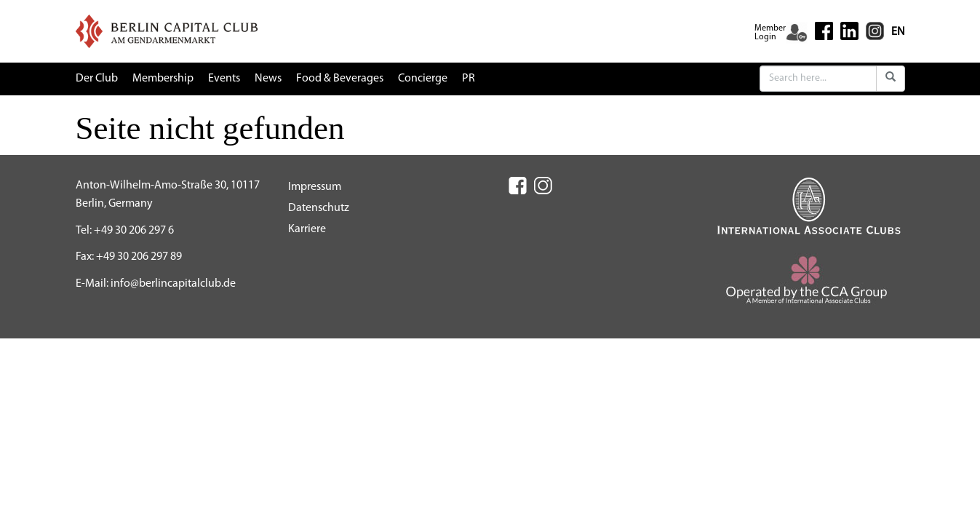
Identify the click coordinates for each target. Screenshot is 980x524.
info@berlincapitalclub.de (173, 284)
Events (224, 79)
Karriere (307, 229)
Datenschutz (319, 208)
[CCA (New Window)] (809, 285)
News (268, 79)
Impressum (315, 187)
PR (469, 79)
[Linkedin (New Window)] (849, 31)
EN (898, 32)
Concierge (423, 79)
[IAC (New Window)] (809, 205)
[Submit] (891, 79)
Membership (163, 79)
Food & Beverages (340, 79)
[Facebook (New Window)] (824, 31)
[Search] (818, 79)
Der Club (97, 79)
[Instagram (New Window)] (875, 31)
